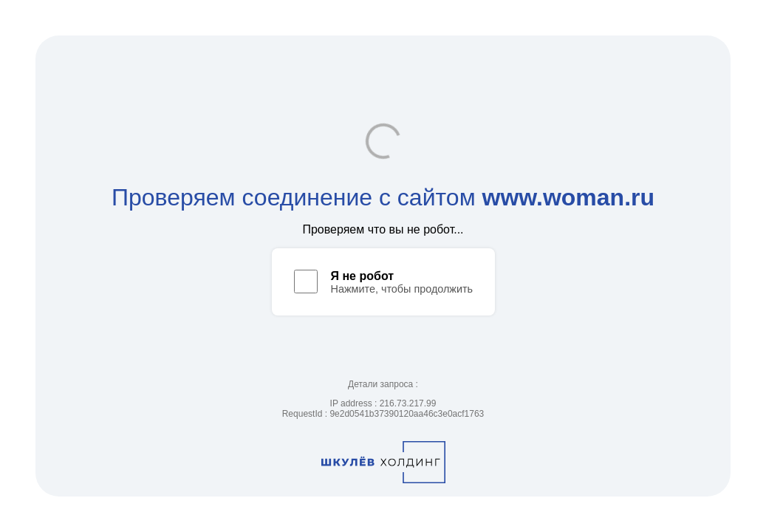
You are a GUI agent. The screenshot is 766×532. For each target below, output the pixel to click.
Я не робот (363, 276)
